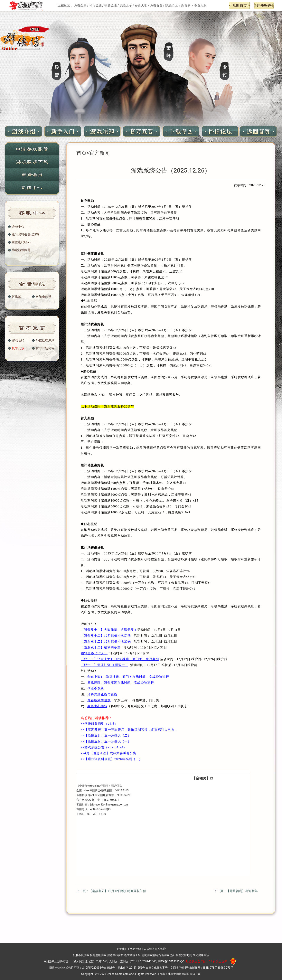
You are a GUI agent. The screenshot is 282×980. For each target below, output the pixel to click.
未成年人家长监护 (155, 949)
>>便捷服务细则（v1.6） (99, 724)
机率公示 (18, 348)
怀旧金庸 (96, 5)
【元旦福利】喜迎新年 (242, 891)
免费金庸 (80, 5)
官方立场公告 (45, 348)
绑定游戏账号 (21, 250)
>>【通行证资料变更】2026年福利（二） (111, 759)
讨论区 (16, 297)
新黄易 (186, 5)
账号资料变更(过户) (25, 234)
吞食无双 (200, 5)
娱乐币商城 (43, 297)
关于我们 (122, 949)
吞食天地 (141, 5)
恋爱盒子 (126, 5)
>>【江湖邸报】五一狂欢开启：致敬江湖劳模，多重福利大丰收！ (129, 730)
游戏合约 (18, 340)
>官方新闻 (98, 153)
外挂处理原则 (45, 340)
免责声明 (136, 949)
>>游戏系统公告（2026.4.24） (104, 747)
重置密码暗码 (21, 242)
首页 (81, 153)
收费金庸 (111, 5)
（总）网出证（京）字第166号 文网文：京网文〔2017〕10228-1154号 (114, 961)
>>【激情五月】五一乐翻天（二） (106, 735)
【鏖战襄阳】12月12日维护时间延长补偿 (117, 891)
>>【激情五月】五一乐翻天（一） (106, 741)
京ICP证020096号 (93, 968)
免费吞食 (156, 5)
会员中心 (18, 227)
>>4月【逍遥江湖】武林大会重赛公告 (108, 753)
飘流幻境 (172, 5)
